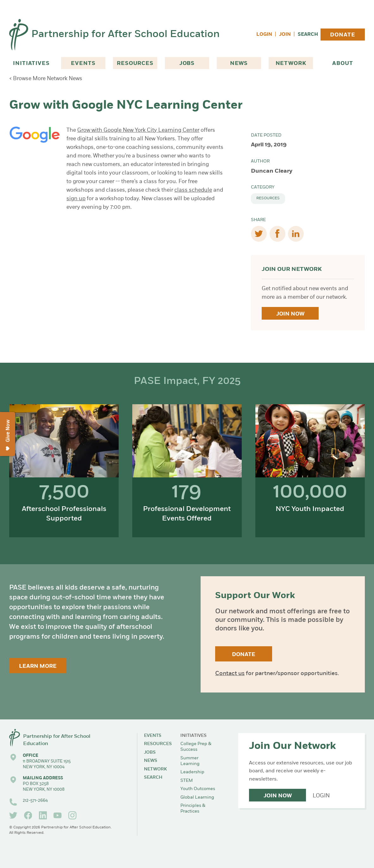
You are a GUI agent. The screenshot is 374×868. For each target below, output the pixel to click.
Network (291, 64)
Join (285, 35)
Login (264, 35)
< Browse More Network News (46, 79)
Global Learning (197, 798)
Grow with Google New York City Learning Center (138, 130)
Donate (343, 35)
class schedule (193, 190)
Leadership (192, 772)
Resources (135, 64)
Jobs (187, 64)
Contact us (230, 674)
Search (308, 35)
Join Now (290, 314)
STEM (187, 781)
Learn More (38, 666)
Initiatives (31, 64)
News (239, 64)
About (343, 64)
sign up (76, 199)
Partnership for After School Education (125, 35)
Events (83, 64)
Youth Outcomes (198, 789)
